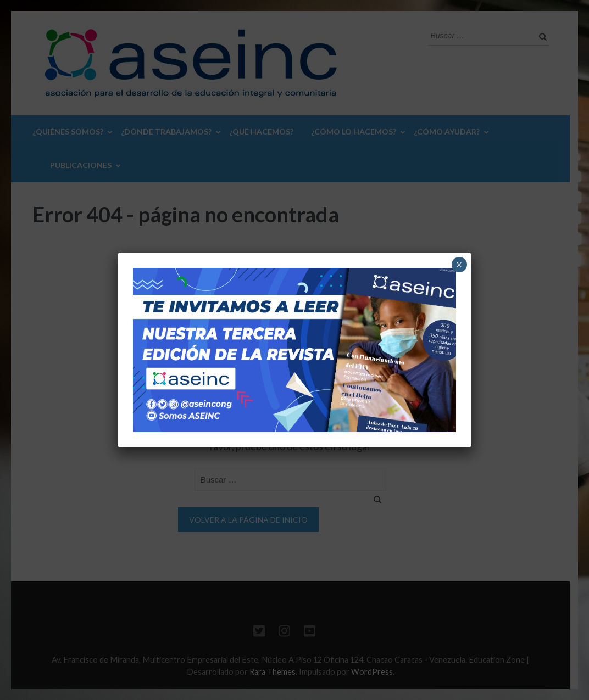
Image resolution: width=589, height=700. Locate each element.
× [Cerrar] (459, 265)
